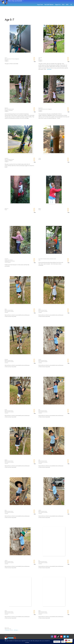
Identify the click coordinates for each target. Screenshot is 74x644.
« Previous (7, 630)
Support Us (58, 12)
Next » (17, 630)
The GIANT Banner (50, 12)
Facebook (52, 637)
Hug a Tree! (42, 12)
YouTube (61, 637)
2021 (63, 12)
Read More (50, 69)
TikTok (58, 637)
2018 (67, 12)
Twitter (65, 637)
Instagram (55, 637)
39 (15, 630)
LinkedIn (68, 637)
